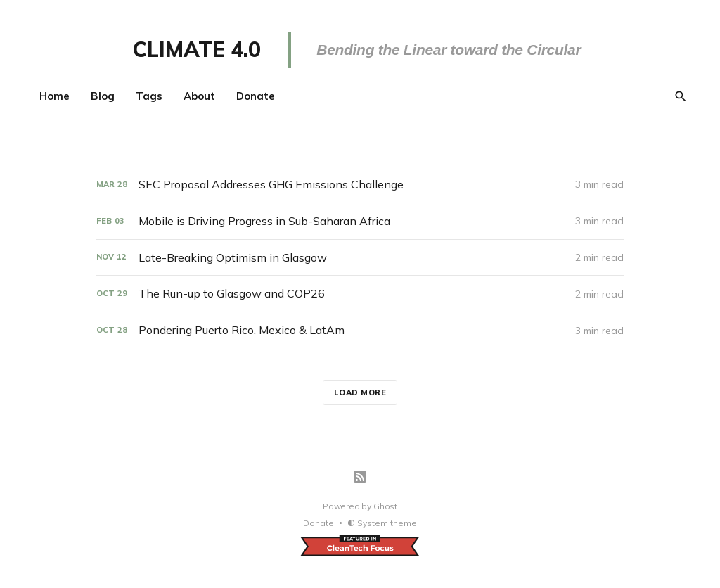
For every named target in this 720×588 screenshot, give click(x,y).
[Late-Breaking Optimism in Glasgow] (360, 258)
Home (54, 96)
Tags (149, 96)
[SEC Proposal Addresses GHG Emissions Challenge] (360, 185)
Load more (360, 392)
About (199, 96)
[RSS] (360, 477)
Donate (256, 96)
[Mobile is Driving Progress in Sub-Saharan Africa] (360, 221)
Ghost (385, 506)
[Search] (681, 96)
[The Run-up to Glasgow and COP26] (360, 294)
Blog (103, 96)
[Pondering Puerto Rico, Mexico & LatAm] (360, 330)
